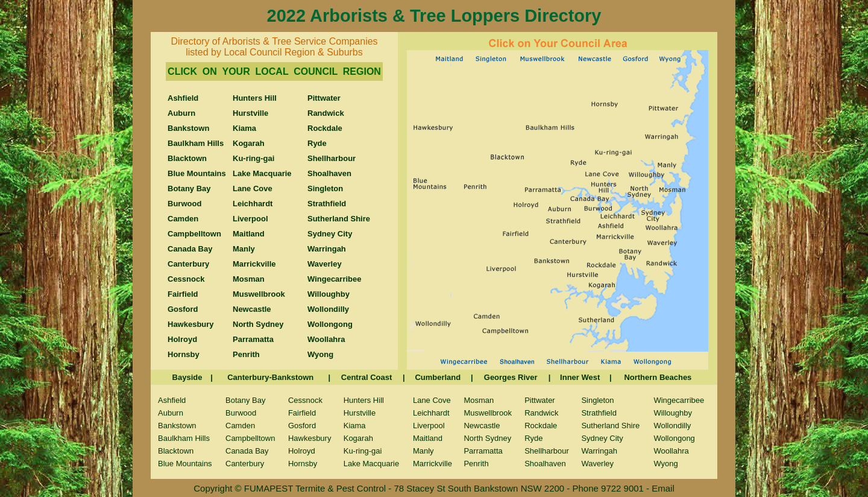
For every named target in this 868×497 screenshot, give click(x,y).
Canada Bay (247, 451)
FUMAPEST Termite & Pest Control (316, 488)
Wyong (665, 464)
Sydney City (602, 438)
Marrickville (432, 464)
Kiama (355, 426)
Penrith (476, 464)
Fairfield (302, 413)
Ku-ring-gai (363, 451)
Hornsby (303, 464)
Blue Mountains (185, 464)
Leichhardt (431, 413)
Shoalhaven (545, 464)
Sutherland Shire (610, 426)
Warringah (599, 451)
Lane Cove (432, 400)
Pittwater (540, 400)
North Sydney (487, 438)
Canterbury (245, 464)
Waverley (597, 464)
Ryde (533, 438)
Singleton (597, 400)
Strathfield (599, 413)
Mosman (479, 400)
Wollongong (674, 438)
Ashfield (172, 400)
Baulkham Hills (184, 438)
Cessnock (305, 400)
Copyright (213, 488)
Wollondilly (672, 426)
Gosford (302, 426)
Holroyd (302, 451)
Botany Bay (246, 400)
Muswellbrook (487, 413)
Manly (423, 451)
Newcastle (482, 426)
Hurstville (360, 413)
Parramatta (483, 451)
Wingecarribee (679, 400)
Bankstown (177, 426)
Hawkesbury (310, 438)
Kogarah (358, 438)
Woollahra (671, 451)
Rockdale (541, 426)
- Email (660, 488)
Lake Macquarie (372, 464)
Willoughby (673, 413)
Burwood (241, 413)
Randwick (541, 413)
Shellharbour (547, 451)
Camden (240, 426)
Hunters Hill (364, 400)
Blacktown (176, 451)
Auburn (171, 413)
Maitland (428, 438)
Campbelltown (250, 438)
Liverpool (429, 426)
